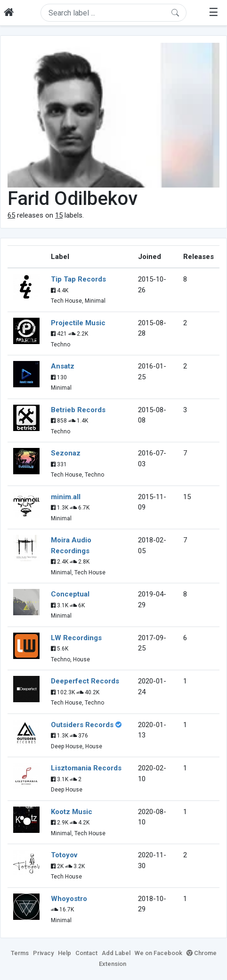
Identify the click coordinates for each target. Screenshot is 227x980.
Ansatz (63, 366)
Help (65, 953)
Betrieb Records (78, 410)
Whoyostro (69, 899)
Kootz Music (72, 812)
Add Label (116, 953)
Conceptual (70, 594)
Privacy (43, 953)
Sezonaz (66, 453)
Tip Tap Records (78, 279)
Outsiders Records (82, 725)
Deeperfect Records (85, 681)
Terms (20, 953)
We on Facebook (158, 953)
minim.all (66, 497)
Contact (86, 953)
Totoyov (64, 855)
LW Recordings (76, 638)
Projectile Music (78, 323)
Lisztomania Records (86, 768)
